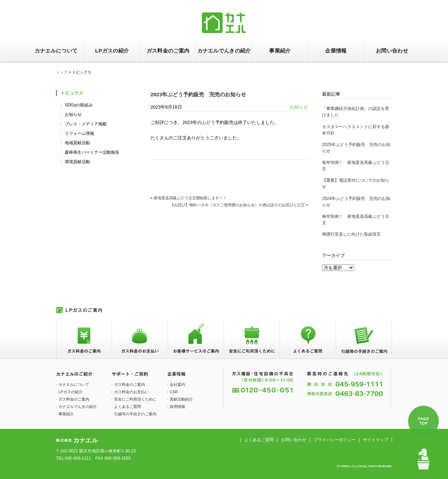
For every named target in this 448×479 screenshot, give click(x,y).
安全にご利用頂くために (135, 399)
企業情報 (336, 51)
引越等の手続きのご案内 (135, 414)
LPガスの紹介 (112, 51)
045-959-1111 (78, 458)
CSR (174, 392)
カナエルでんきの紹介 (224, 51)
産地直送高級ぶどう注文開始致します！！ (190, 198)
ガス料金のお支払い (131, 392)
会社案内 (177, 384)
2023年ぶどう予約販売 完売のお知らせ (198, 94)
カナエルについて (56, 51)
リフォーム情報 (79, 133)
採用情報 (177, 407)
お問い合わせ (392, 51)
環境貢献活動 (77, 162)
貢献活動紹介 (181, 399)
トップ (62, 72)
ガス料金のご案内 (168, 51)
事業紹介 (280, 51)
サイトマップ (376, 440)
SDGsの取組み (79, 105)
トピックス (72, 93)
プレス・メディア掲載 (86, 124)
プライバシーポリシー (335, 440)
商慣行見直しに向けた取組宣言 (351, 234)
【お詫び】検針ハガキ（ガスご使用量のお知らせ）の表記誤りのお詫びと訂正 (237, 205)
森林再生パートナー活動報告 (92, 152)
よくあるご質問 (128, 407)
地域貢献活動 (77, 143)
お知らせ (73, 114)
